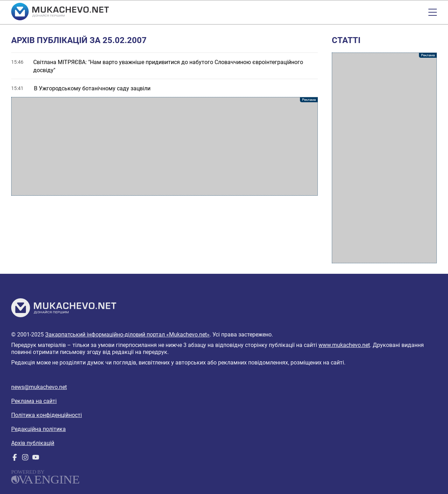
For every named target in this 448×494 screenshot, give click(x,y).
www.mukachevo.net (344, 345)
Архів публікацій (33, 443)
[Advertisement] (164, 146)
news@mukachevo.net (39, 387)
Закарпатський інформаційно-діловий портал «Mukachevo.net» (127, 335)
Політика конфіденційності (47, 415)
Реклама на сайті (34, 401)
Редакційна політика (38, 429)
